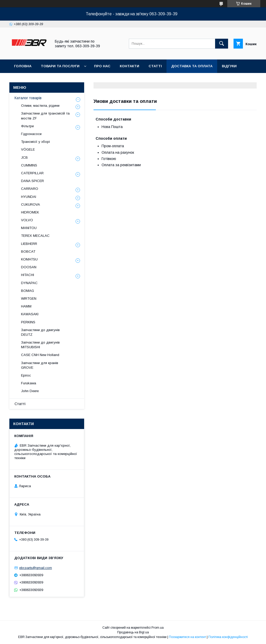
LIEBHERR (29, 244)
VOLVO (27, 220)
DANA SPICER (32, 181)
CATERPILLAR (32, 173)
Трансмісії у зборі (35, 142)
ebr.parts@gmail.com (36, 568)
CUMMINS (29, 165)
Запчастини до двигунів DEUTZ (40, 332)
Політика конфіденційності (228, 637)
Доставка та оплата (192, 66)
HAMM (26, 306)
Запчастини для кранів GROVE (40, 365)
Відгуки (229, 66)
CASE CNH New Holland (40, 355)
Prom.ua (158, 628)
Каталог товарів (28, 98)
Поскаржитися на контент (187, 637)
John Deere (30, 391)
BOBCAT (28, 251)
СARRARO (30, 189)
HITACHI (28, 275)
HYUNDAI (29, 197)
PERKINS (28, 322)
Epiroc (26, 375)
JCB (24, 157)
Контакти (129, 66)
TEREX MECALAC (35, 236)
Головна (23, 66)
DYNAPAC (29, 283)
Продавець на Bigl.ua (133, 632)
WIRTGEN (29, 298)
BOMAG (28, 291)
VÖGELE (28, 149)
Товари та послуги (60, 66)
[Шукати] (222, 44)
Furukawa (29, 383)
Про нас (102, 66)
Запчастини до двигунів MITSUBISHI (40, 345)
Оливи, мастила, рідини (40, 106)
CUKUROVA (31, 204)
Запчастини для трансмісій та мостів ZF (45, 116)
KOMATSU (29, 259)
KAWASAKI (30, 314)
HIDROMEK (30, 212)
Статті (155, 66)
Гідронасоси (31, 134)
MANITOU (29, 228)
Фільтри (27, 126)
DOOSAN (29, 267)
